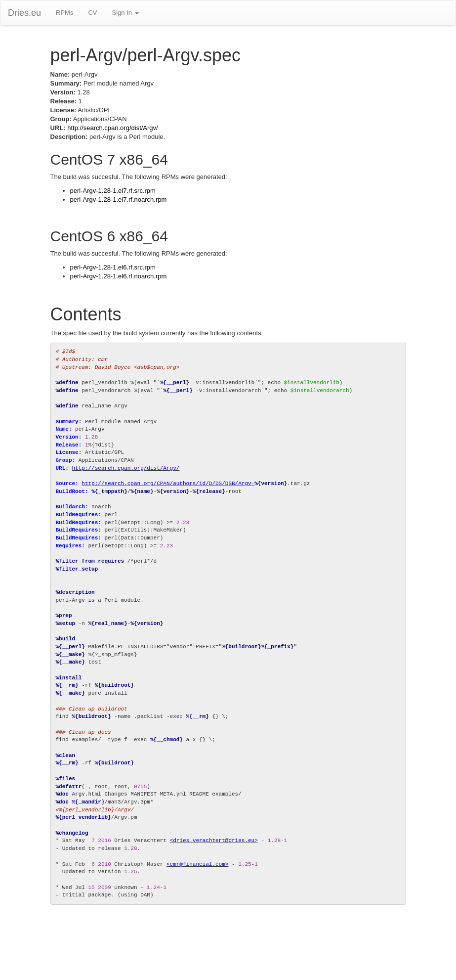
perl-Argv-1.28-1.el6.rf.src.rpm (113, 267)
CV (92, 13)
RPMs (64, 13)
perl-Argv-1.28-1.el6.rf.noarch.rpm (119, 276)
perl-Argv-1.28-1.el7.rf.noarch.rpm (119, 200)
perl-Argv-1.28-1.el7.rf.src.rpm (113, 191)
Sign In (125, 13)
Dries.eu (24, 13)
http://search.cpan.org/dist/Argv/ (113, 128)
